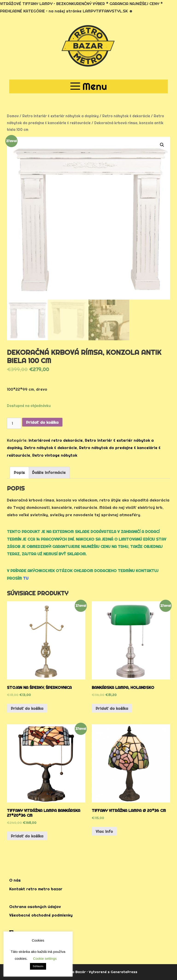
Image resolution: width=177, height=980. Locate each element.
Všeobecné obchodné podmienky (41, 915)
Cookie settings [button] (45, 959)
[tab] (19, 473)
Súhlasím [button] (38, 966)
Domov (13, 116)
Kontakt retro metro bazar (36, 889)
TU (26, 578)
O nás (15, 880)
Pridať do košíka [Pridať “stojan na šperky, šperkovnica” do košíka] (27, 708)
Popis (19, 472)
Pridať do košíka (42, 422)
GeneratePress (124, 972)
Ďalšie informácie (49, 472)
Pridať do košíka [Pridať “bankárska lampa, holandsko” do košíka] (112, 708)
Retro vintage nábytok (55, 455)
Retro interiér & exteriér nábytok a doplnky (60, 116)
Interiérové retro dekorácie (56, 440)
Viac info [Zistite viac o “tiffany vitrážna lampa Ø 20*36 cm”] (104, 831)
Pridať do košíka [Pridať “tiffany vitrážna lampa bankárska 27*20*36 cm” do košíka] (27, 836)
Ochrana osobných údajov (35, 907)
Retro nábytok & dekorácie (126, 116)
